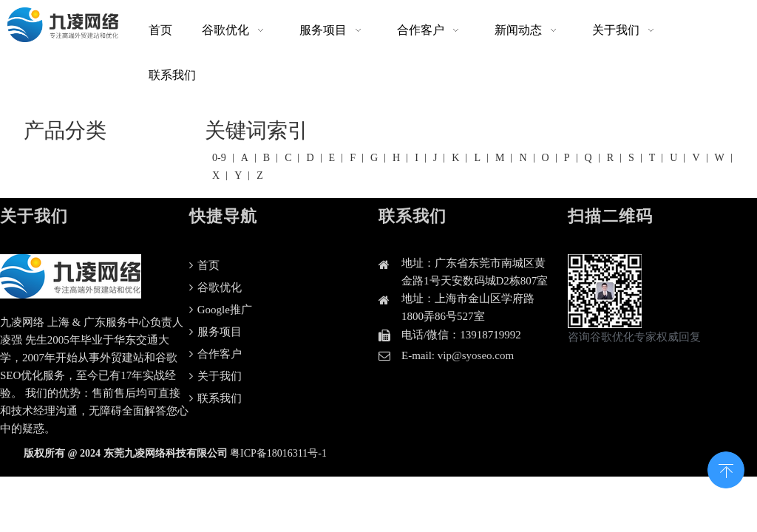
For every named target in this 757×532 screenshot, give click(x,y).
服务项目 (215, 332)
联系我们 (215, 398)
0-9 (219, 158)
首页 (204, 265)
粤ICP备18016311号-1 (278, 453)
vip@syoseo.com (476, 355)
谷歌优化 (215, 287)
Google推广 (221, 310)
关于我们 (215, 376)
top (726, 468)
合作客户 (215, 354)
